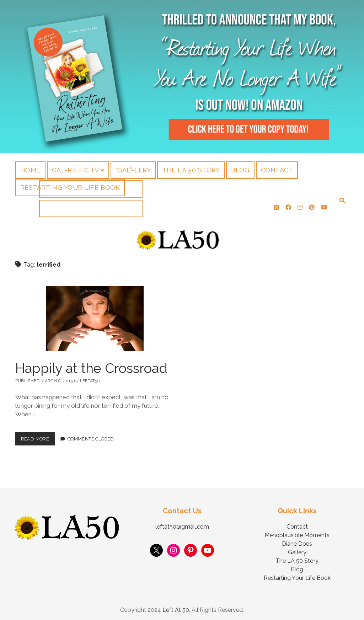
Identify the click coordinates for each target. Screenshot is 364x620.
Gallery (297, 549)
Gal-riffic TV (76, 170)
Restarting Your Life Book (70, 188)
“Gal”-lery (133, 170)
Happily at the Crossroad (91, 365)
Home (30, 170)
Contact (277, 170)
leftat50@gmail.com (182, 524)
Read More (38, 434)
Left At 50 (176, 607)
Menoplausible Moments (297, 532)
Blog (240, 170)
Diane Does (297, 541)
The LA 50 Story (191, 170)
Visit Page (182, 76)
